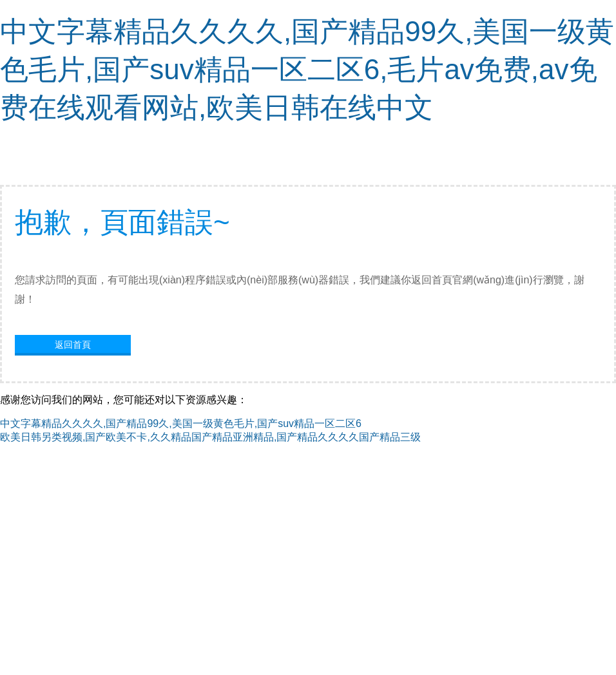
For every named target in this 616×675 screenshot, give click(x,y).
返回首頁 (73, 345)
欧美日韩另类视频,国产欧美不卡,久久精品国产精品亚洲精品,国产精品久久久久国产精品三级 (210, 437)
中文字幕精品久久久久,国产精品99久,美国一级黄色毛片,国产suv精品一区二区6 (181, 423)
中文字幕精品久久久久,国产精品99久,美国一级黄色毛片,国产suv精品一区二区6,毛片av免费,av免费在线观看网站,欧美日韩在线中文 (307, 69)
